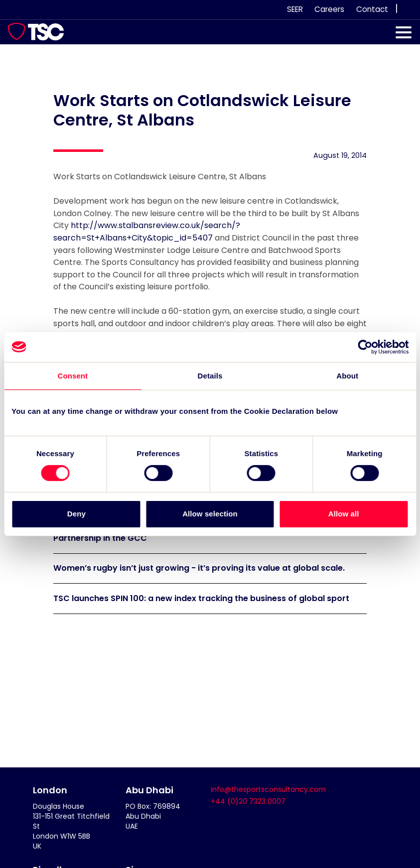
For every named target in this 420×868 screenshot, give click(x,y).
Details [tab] (210, 375)
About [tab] (347, 375)
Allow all (344, 514)
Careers (329, 9)
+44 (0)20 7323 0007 (248, 801)
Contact (372, 9)
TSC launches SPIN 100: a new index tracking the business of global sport (201, 598)
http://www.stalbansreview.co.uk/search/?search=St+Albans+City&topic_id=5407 (147, 232)
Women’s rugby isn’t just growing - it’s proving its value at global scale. (199, 568)
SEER (295, 9)
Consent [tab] (72, 375)
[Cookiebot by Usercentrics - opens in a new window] (365, 347)
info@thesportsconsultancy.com (268, 789)
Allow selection (210, 514)
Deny (76, 514)
